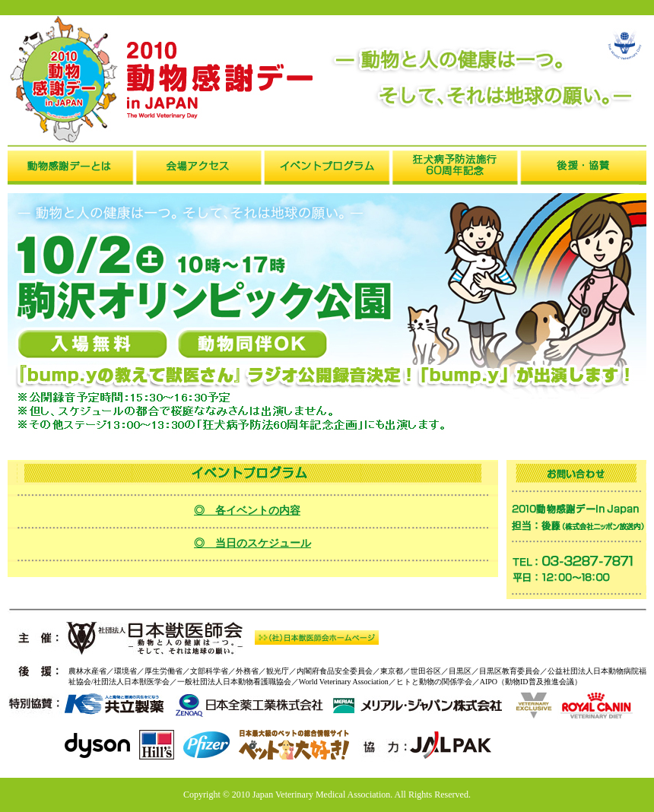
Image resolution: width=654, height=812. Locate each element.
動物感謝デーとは (71, 168)
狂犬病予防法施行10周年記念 (455, 168)
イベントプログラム (327, 168)
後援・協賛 (583, 168)
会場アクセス (199, 168)
